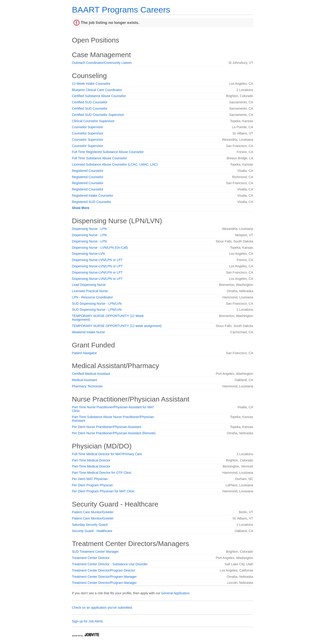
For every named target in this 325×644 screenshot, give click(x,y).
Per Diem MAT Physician (90, 479)
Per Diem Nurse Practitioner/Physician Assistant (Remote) (114, 433)
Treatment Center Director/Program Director (104, 570)
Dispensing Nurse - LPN (89, 229)
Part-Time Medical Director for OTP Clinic (102, 473)
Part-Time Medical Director (91, 460)
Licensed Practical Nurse (90, 291)
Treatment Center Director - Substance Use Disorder (110, 564)
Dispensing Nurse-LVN (88, 254)
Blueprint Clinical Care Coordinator (97, 90)
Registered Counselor (88, 171)
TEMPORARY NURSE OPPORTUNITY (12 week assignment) (117, 326)
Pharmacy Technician (87, 386)
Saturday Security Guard (90, 525)
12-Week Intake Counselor (91, 84)
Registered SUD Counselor (92, 202)
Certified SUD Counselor (90, 102)
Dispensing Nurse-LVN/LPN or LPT (97, 260)
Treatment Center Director (91, 558)
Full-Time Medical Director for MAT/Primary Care (107, 454)
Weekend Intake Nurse (89, 332)
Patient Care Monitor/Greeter (93, 512)
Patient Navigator (84, 353)
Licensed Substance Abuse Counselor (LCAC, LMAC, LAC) (115, 164)
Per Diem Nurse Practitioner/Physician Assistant (107, 427)
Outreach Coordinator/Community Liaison (102, 63)
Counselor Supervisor (88, 127)
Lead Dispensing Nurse (89, 285)
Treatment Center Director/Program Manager (104, 577)
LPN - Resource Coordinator (93, 297)
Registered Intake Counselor (93, 196)
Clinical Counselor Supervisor (93, 121)
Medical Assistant (85, 380)
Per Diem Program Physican (93, 485)
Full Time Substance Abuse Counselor (100, 158)
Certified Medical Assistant (91, 374)
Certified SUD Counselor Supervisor (98, 115)
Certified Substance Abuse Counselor (99, 96)
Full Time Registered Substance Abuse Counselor (108, 152)
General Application (175, 593)
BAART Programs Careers (121, 10)
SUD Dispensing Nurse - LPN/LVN (97, 304)
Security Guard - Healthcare (92, 531)
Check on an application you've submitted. (102, 608)
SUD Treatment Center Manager (95, 552)
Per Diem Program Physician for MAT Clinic (103, 491)
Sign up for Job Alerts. (88, 621)
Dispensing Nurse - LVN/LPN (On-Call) (100, 248)
